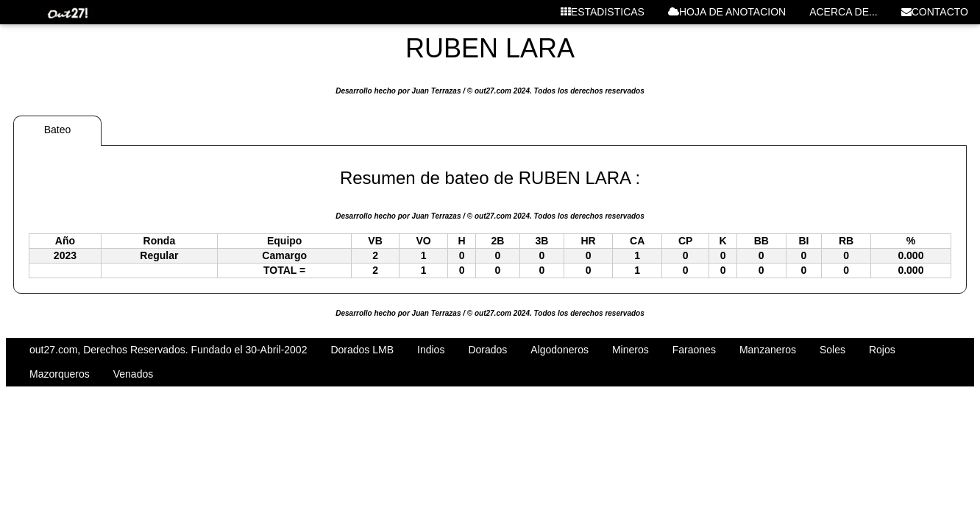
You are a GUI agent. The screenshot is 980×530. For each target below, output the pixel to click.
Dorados (487, 350)
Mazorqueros (60, 374)
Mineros (631, 350)
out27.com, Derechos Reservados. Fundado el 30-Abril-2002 (168, 350)
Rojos (882, 350)
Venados (134, 374)
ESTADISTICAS (603, 12)
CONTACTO (935, 12)
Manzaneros (768, 350)
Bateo (58, 130)
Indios (431, 350)
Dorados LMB (362, 350)
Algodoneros (560, 350)
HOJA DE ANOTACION (727, 12)
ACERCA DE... (844, 12)
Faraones (694, 350)
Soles (832, 350)
